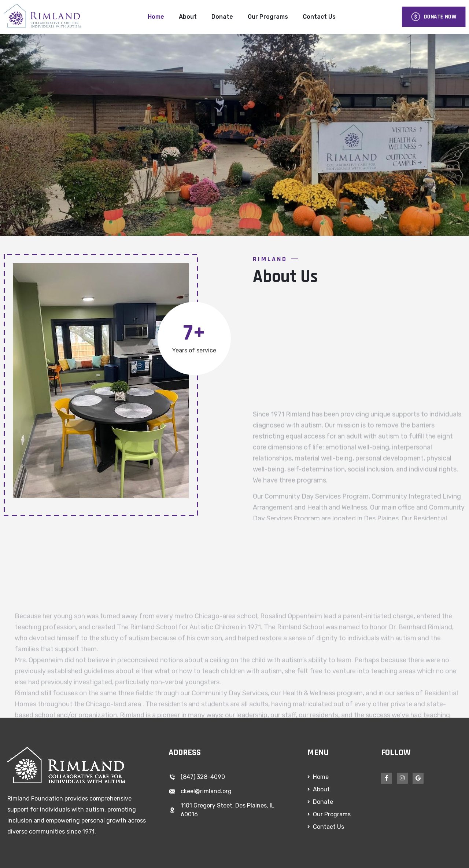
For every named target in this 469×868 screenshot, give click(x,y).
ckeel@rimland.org (206, 791)
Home (156, 17)
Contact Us (319, 17)
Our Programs (268, 17)
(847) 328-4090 (203, 777)
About (188, 17)
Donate (222, 17)
